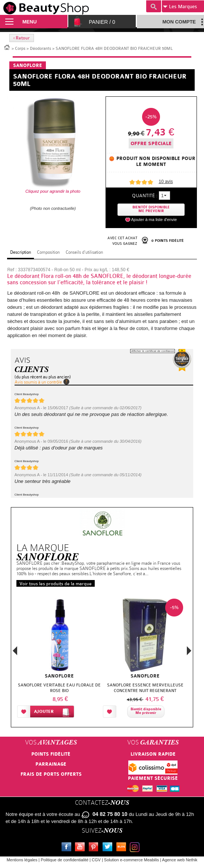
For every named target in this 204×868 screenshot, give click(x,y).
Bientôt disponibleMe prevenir (151, 209)
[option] (59, 660)
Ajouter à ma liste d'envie (154, 220)
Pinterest (95, 848)
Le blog (123, 848)
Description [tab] (21, 252)
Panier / (102, 22)
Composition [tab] (48, 252)
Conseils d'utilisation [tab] (84, 252)
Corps (20, 49)
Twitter (109, 848)
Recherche (154, 6)
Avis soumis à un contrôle (38, 382)
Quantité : (145, 196)
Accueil (7, 47)
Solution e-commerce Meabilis (131, 860)
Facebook (68, 848)
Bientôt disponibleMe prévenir (146, 711)
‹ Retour (22, 38)
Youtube (81, 848)
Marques (180, 7)
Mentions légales (22, 860)
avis (166, 182)
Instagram (136, 848)
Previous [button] (15, 653)
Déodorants (40, 49)
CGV (96, 860)
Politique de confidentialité (65, 860)
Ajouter (44, 712)
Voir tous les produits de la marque (56, 584)
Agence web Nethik (180, 860)
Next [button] (189, 651)
